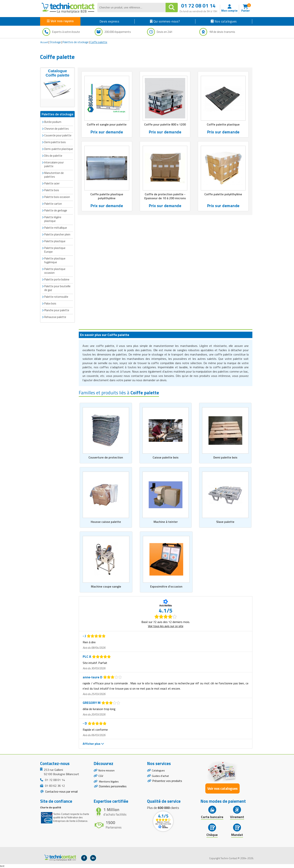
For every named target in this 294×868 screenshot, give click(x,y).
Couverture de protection (106, 457)
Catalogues (159, 771)
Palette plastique (55, 241)
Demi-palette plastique (59, 148)
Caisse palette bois (166, 457)
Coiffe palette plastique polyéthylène (107, 197)
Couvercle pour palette (58, 135)
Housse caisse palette (106, 522)
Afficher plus (93, 744)
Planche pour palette (57, 310)
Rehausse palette (55, 317)
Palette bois (52, 190)
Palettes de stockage (76, 42)
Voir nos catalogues (222, 789)
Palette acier (52, 183)
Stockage (55, 42)
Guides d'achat (161, 777)
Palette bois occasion (57, 197)
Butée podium (53, 121)
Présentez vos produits (167, 783)
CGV (101, 777)
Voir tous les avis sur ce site (166, 626)
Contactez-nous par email (61, 791)
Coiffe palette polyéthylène (223, 195)
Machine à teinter (166, 522)
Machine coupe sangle (106, 586)
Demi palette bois (225, 457)
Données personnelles (113, 789)
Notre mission (107, 771)
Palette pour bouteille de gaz (57, 288)
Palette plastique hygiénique (55, 260)
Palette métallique (56, 227)
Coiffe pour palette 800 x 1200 (165, 125)
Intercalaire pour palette (54, 164)
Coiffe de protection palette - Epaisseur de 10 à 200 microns (165, 197)
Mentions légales (110, 784)
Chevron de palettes (57, 128)
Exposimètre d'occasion (166, 586)
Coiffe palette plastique (223, 125)
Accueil (44, 42)
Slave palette (225, 522)
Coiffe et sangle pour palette (107, 125)
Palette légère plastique (53, 219)
